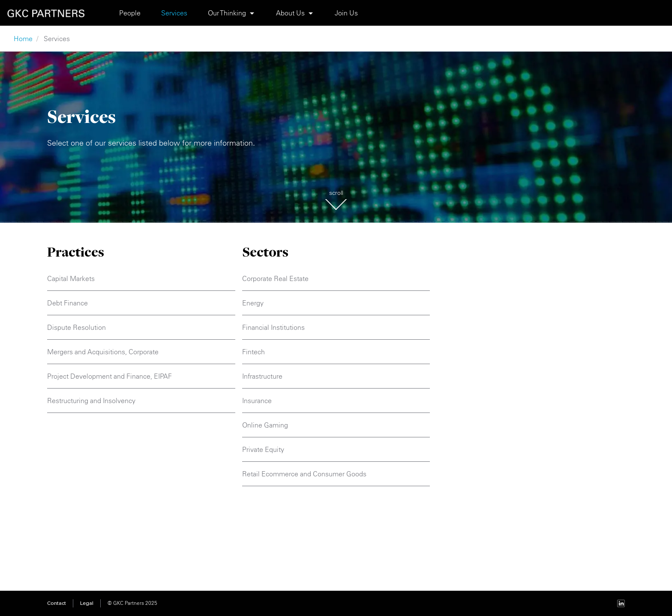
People (130, 13)
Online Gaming (265, 425)
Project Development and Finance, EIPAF (109, 376)
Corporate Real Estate (275, 278)
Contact (57, 604)
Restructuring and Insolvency (91, 401)
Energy (253, 303)
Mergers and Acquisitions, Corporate (103, 352)
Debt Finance (67, 303)
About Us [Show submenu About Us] (290, 13)
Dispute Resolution (76, 327)
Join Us (346, 13)
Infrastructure (262, 376)
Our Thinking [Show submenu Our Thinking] (227, 13)
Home (23, 39)
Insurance (257, 401)
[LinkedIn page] (621, 603)
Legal (87, 604)
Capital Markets (71, 278)
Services (174, 13)
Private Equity (263, 449)
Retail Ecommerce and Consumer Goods (304, 474)
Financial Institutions (273, 327)
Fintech (253, 352)
